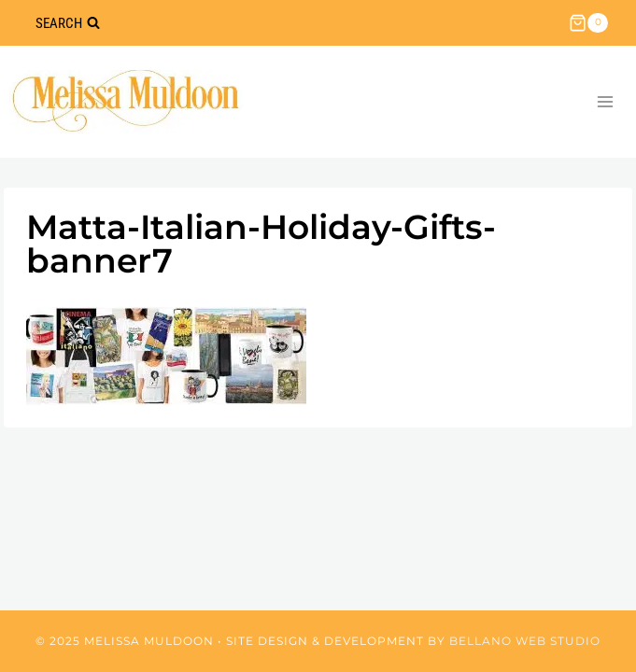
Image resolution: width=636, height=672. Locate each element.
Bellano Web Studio (525, 641)
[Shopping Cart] (588, 23)
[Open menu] (605, 101)
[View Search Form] (67, 23)
